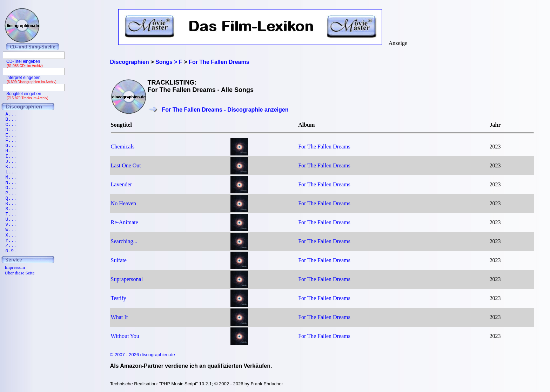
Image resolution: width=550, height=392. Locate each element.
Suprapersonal (127, 279)
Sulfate (119, 260)
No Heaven (123, 203)
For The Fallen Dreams (324, 147)
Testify (119, 298)
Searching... (124, 241)
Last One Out (126, 165)
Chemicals (123, 147)
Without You (125, 336)
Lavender (121, 184)
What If (119, 317)
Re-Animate (125, 222)
